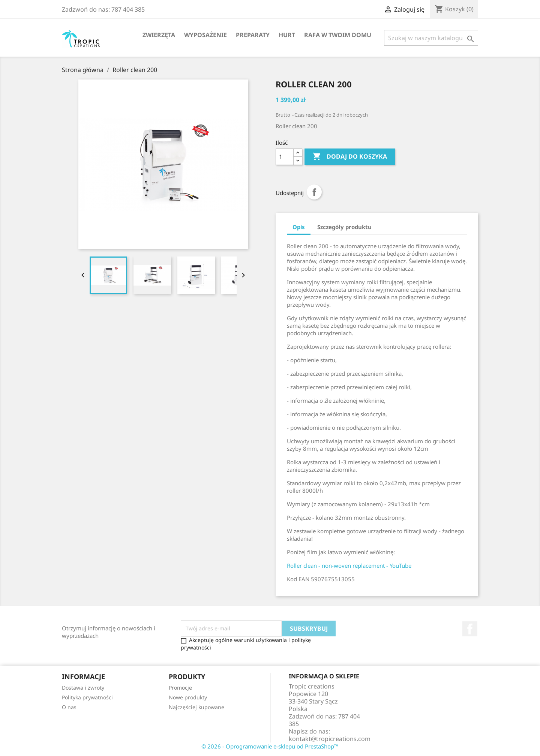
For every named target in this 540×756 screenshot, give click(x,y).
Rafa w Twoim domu (338, 35)
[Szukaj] (431, 38)
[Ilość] (285, 157)
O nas (69, 707)
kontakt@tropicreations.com (330, 739)
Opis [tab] (299, 227)
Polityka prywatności (87, 697)
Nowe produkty (188, 697)
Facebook (470, 629)
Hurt (287, 35)
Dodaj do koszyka (350, 157)
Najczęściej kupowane (196, 707)
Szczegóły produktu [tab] (344, 227)
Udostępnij (314, 192)
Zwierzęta (159, 35)
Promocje (180, 688)
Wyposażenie (205, 35)
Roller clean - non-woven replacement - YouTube (349, 565)
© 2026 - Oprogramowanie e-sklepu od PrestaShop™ (270, 746)
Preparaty (253, 35)
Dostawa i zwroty (83, 688)
